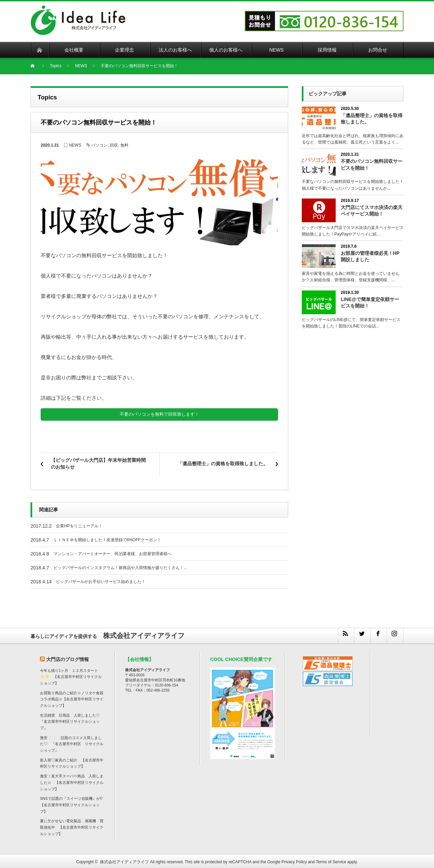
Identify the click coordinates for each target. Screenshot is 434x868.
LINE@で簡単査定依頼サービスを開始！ (370, 303)
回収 (114, 145)
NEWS (75, 145)
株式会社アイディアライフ (124, 860)
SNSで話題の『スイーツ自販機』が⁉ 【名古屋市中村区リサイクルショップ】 (73, 803)
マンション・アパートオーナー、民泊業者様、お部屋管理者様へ (113, 551)
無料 (124, 145)
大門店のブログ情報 (67, 657)
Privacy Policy (294, 860)
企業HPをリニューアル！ (79, 524)
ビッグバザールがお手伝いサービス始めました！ (101, 579)
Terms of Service (331, 860)
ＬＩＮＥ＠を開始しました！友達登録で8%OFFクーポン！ (107, 537)
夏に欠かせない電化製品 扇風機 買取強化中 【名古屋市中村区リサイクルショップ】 (72, 825)
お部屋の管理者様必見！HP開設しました (370, 256)
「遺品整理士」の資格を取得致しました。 (223, 461)
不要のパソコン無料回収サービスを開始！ (372, 164)
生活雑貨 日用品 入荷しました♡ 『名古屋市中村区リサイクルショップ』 (72, 719)
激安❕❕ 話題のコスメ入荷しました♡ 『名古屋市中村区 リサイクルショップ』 (72, 742)
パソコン (99, 145)
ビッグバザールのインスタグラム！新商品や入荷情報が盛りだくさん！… (121, 565)
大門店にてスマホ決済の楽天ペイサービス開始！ (372, 211)
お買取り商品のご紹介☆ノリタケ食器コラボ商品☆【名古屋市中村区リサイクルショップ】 (72, 697)
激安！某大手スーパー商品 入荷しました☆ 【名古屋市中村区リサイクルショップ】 (72, 780)
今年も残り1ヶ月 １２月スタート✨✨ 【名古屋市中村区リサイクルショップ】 (71, 674)
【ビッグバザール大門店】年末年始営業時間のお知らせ (98, 461)
